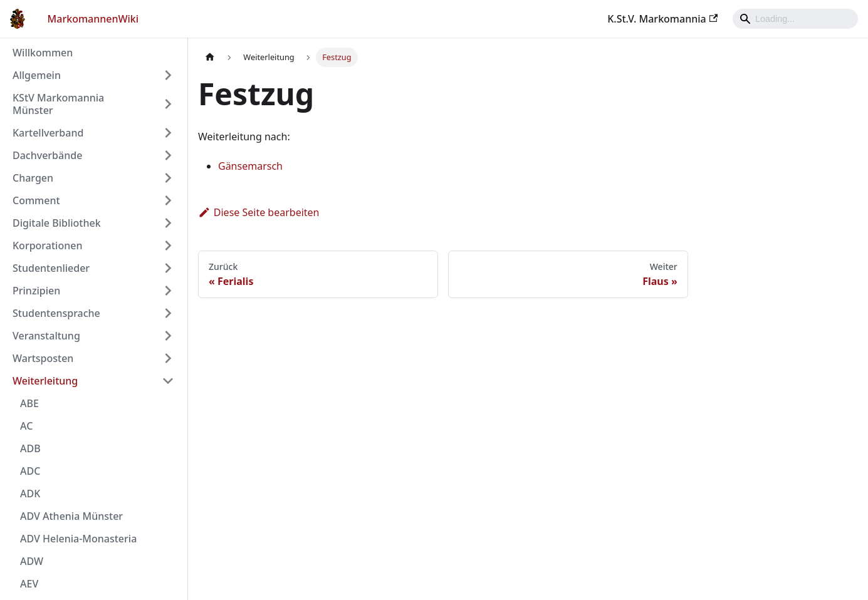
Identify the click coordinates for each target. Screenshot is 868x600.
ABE (29, 403)
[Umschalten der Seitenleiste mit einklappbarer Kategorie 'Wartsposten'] (168, 358)
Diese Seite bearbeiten (259, 212)
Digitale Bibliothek (57, 223)
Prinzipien (36, 291)
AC (26, 426)
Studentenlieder (51, 268)
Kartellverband (48, 133)
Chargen (33, 178)
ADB (30, 448)
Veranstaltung (46, 336)
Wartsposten (43, 358)
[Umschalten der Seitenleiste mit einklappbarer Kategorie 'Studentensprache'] (168, 313)
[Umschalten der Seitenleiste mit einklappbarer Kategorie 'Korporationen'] (168, 246)
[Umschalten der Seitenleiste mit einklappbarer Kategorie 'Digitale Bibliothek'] (168, 223)
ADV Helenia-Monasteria (78, 539)
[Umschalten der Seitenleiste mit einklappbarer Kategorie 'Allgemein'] (168, 75)
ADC (30, 471)
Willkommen (43, 53)
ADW (32, 561)
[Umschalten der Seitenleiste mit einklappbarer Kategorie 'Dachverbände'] (168, 155)
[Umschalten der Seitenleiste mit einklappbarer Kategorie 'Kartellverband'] (168, 133)
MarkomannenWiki (93, 19)
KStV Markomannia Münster (58, 104)
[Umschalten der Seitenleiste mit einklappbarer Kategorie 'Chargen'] (168, 178)
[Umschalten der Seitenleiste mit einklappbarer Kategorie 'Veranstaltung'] (168, 336)
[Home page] (210, 57)
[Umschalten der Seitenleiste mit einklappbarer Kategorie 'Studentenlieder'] (168, 268)
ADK (30, 494)
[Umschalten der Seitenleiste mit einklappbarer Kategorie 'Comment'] (168, 200)
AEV (29, 584)
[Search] (795, 19)
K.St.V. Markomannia (662, 19)
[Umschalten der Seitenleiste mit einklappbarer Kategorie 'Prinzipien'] (168, 291)
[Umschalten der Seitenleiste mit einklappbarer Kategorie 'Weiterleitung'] (168, 381)
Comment (36, 200)
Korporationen (47, 246)
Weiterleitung (45, 381)
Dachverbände (47, 155)
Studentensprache (56, 313)
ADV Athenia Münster (71, 516)
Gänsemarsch (250, 166)
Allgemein (37, 75)
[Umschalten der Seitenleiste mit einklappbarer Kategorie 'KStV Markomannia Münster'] (168, 104)
